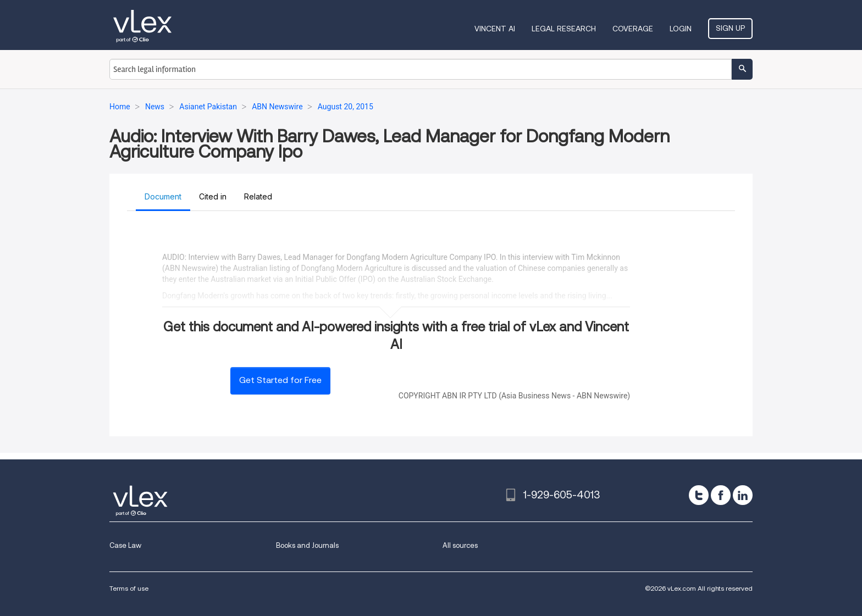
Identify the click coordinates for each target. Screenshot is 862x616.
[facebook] (721, 495)
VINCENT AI (495, 29)
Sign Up (730, 28)
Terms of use (129, 588)
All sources (460, 545)
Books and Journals (307, 545)
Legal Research (564, 29)
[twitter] (699, 495)
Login (681, 29)
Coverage (633, 29)
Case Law (125, 545)
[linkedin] (743, 495)
